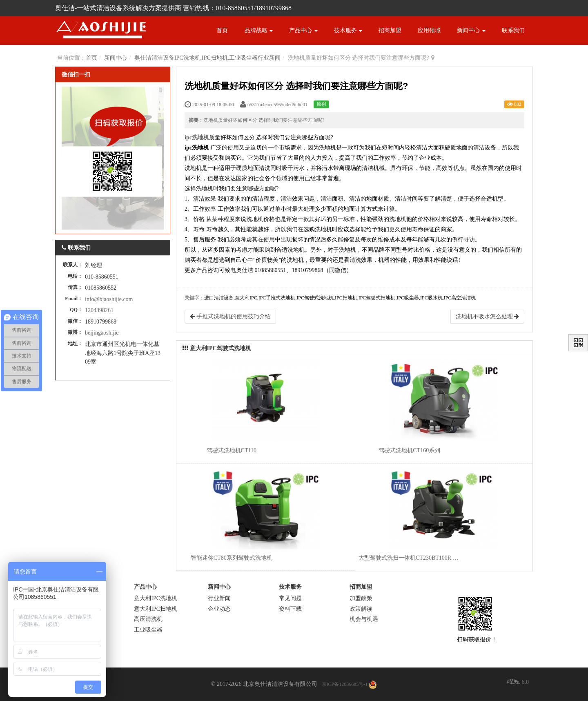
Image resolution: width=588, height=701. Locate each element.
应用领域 (429, 30)
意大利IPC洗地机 (156, 598)
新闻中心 (471, 30)
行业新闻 (219, 598)
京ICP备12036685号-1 (345, 684)
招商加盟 (390, 30)
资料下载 (290, 608)
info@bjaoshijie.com (109, 299)
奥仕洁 (245, 270)
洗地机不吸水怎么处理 (488, 316)
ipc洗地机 (197, 137)
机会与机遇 (364, 619)
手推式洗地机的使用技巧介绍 (230, 316)
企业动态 (219, 608)
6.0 (518, 683)
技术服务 (348, 30)
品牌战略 (259, 30)
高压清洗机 (148, 619)
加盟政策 (361, 598)
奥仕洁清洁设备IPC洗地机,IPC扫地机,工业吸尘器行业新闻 (208, 58)
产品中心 (303, 30)
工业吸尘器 (148, 629)
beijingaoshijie (102, 333)
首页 (222, 30)
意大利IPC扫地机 (156, 608)
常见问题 (290, 598)
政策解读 (361, 608)
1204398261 (99, 310)
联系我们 (513, 30)
